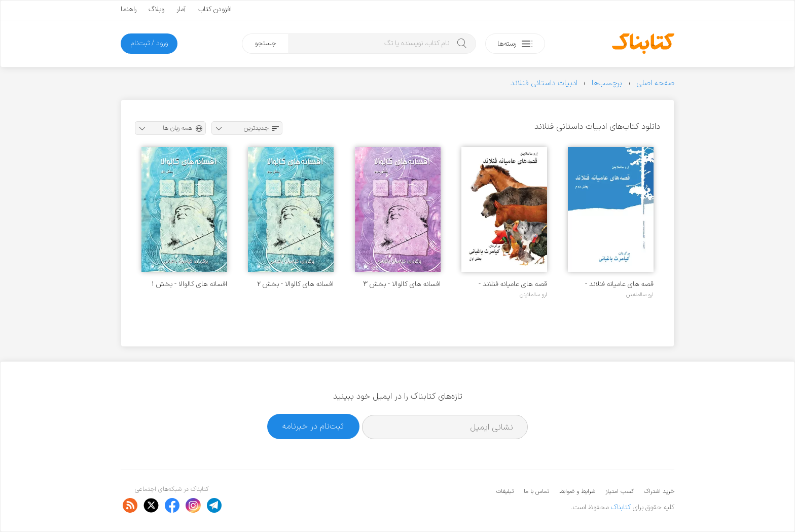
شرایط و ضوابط (577, 491)
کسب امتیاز (620, 491)
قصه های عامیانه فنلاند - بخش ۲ (619, 284)
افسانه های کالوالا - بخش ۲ (295, 284)
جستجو (265, 43)
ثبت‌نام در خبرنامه (313, 426)
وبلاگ (156, 9)
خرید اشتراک (659, 491)
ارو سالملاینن (640, 295)
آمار (181, 9)
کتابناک (621, 507)
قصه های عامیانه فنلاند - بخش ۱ (513, 284)
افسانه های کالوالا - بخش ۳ (402, 284)
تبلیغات (505, 491)
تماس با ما (536, 491)
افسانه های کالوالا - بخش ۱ (189, 284)
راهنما (129, 9)
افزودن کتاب (215, 9)
